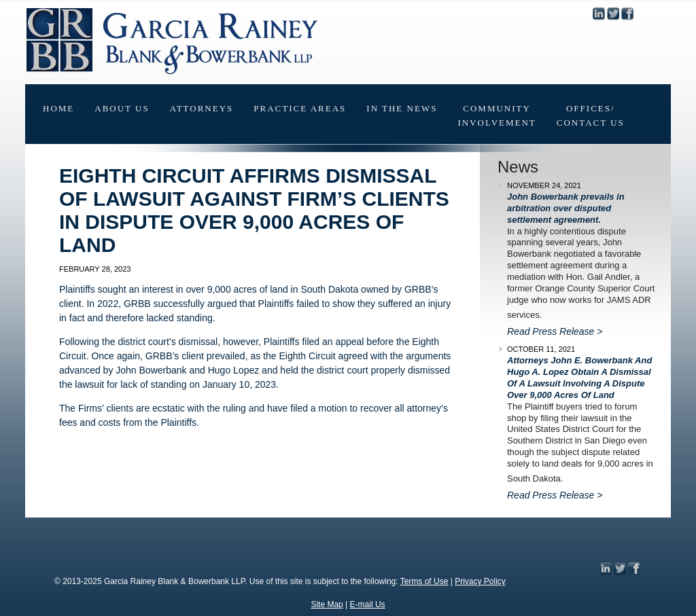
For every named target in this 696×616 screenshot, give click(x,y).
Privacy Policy (480, 581)
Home (58, 108)
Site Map (327, 604)
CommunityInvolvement (497, 115)
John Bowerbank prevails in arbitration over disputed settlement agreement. (566, 208)
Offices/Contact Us (591, 115)
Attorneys (202, 108)
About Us (122, 108)
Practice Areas (300, 108)
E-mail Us (368, 604)
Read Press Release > (555, 331)
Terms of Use (424, 581)
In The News (402, 108)
